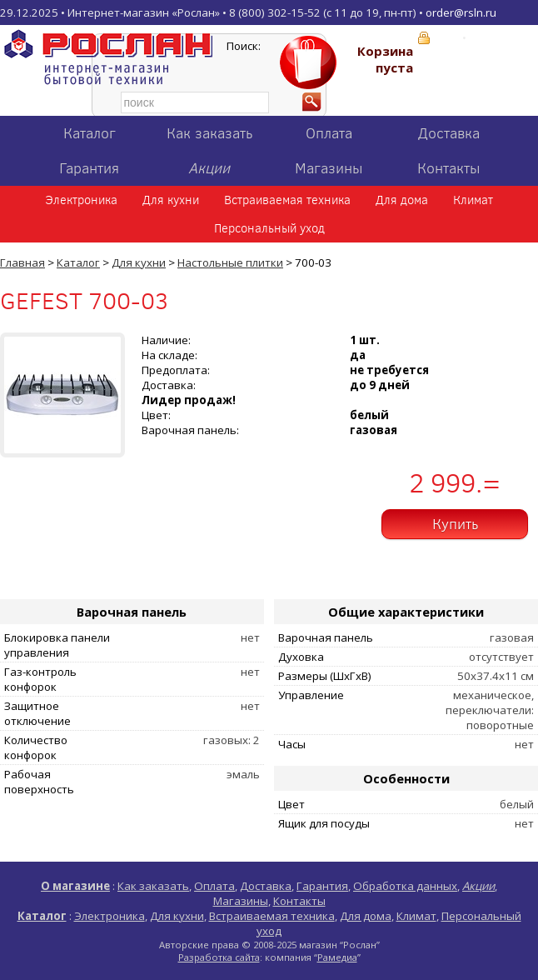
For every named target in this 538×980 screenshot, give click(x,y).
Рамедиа (337, 957)
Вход (447, 37)
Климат (473, 200)
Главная (22, 262)
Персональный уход (269, 228)
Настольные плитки (230, 262)
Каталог (90, 133)
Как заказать (209, 133)
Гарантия (89, 168)
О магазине (75, 886)
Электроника (81, 200)
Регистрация (503, 37)
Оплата (329, 133)
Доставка (449, 133)
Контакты (449, 168)
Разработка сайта (219, 957)
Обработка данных (405, 886)
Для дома (402, 200)
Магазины (329, 168)
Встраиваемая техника (287, 200)
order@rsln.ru (461, 12)
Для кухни (171, 200)
